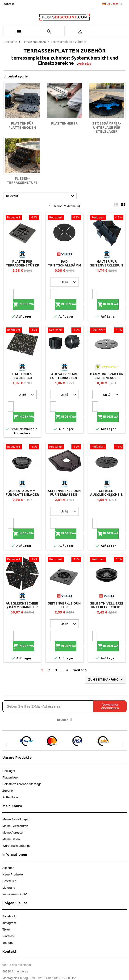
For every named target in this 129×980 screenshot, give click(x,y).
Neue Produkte (13, 874)
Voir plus (85, 64)
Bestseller (9, 881)
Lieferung (9, 888)
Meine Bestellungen (16, 819)
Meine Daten (11, 839)
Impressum (10, 894)
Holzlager (9, 771)
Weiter (81, 670)
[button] (6, 745)
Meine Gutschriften (15, 826)
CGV (24, 894)
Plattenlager (10, 777)
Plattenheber (64, 123)
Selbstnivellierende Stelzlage (22, 784)
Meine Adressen (13, 833)
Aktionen (8, 868)
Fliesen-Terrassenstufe (22, 181)
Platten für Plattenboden (22, 125)
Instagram (9, 923)
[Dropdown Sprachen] (113, 4)
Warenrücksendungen (17, 846)
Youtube (8, 943)
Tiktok (6, 930)
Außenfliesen (11, 797)
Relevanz (41, 196)
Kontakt (9, 4)
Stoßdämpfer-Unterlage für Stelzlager (107, 127)
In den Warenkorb (24, 304)
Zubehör (8, 791)
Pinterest (8, 936)
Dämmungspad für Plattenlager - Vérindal (107, 378)
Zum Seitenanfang (106, 680)
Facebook (9, 916)
